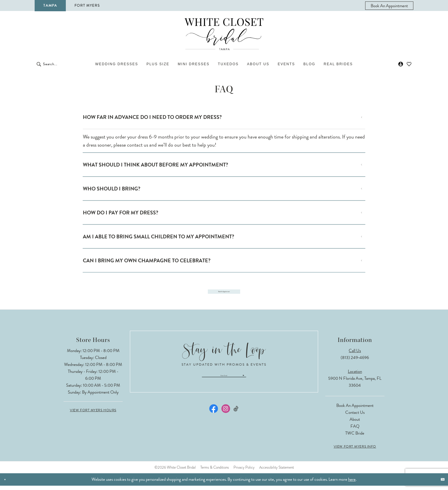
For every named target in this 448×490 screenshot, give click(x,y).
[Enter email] (224, 383)
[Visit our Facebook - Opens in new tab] (214, 420)
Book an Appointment (355, 410)
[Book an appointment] (389, 6)
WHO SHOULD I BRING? (112, 189)
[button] (401, 64)
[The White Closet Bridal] (224, 34)
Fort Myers (87, 5)
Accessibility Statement (277, 472)
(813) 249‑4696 (355, 362)
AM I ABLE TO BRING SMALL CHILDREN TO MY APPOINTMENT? (158, 236)
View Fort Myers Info (355, 451)
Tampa (50, 5)
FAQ (355, 431)
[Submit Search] (39, 64)
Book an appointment (224, 293)
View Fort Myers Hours (93, 414)
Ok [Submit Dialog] (439, 484)
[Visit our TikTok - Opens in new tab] (236, 420)
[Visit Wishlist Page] (409, 64)
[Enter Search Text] (68, 64)
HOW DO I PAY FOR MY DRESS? (121, 213)
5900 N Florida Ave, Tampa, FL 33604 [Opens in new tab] (355, 386)
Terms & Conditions (215, 472)
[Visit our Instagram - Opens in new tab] (226, 420)
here (352, 484)
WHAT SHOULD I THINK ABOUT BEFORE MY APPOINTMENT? (155, 165)
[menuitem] (389, 6)
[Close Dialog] (8, 484)
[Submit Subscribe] (283, 383)
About (355, 424)
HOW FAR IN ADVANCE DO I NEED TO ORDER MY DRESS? (152, 117)
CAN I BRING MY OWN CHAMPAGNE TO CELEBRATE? (147, 260)
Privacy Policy (244, 472)
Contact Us (355, 417)
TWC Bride (355, 437)
